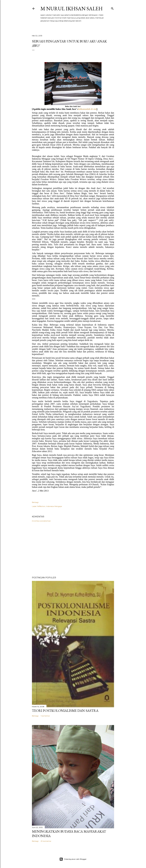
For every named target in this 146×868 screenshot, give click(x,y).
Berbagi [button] (35, 502)
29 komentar (46, 841)
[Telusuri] (112, 8)
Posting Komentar (41, 521)
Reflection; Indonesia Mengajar (50, 506)
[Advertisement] (73, 549)
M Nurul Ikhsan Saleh (72, 8)
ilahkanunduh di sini (87, 109)
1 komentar (45, 716)
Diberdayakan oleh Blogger (73, 859)
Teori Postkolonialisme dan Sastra (65, 711)
